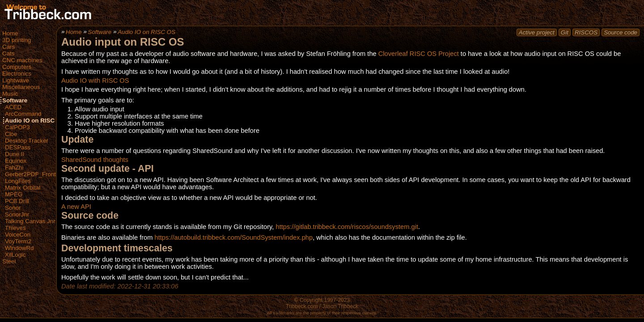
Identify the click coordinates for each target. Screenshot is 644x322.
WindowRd (19, 248)
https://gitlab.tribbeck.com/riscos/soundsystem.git (347, 227)
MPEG (14, 194)
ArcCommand (23, 114)
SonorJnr (17, 214)
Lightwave (16, 80)
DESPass (18, 147)
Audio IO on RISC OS (35, 121)
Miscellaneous (21, 87)
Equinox (16, 161)
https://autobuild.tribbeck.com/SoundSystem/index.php (234, 237)
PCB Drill (17, 201)
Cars (8, 47)
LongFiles (18, 181)
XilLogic (15, 255)
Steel (9, 261)
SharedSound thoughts (95, 160)
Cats (8, 53)
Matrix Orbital (23, 188)
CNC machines (22, 60)
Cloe (11, 134)
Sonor (13, 208)
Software (15, 100)
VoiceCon (18, 235)
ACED (13, 107)
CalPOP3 (17, 127)
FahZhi (14, 167)
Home (10, 33)
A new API (76, 207)
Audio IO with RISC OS (95, 80)
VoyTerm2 (18, 241)
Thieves (15, 228)
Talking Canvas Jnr (30, 221)
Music (10, 94)
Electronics (17, 74)
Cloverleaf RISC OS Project (419, 54)
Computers (17, 67)
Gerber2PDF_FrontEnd (36, 174)
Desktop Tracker (27, 141)
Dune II (15, 154)
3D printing (17, 40)
